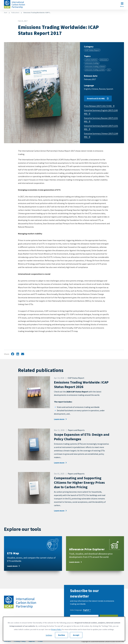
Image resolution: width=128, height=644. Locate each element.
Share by (23, 354)
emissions (104, 60)
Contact (7, 641)
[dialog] (64, 629)
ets (109, 70)
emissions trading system (95, 70)
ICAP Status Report (92, 50)
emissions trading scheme (95, 66)
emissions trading (92, 63)
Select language (76, 610)
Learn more (60, 419)
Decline (61, 635)
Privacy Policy (20, 641)
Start (6, 13)
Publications (15, 13)
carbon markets (91, 60)
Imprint (32, 641)
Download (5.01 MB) (98, 98)
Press (40, 641)
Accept (76, 635)
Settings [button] (49, 635)
